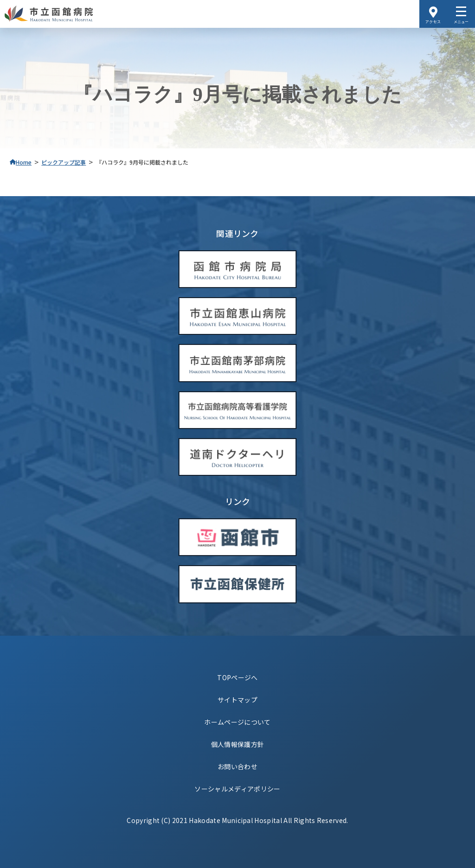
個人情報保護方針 (238, 744)
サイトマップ (237, 700)
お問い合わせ (237, 766)
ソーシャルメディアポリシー (237, 789)
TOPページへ (237, 677)
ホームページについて (237, 722)
